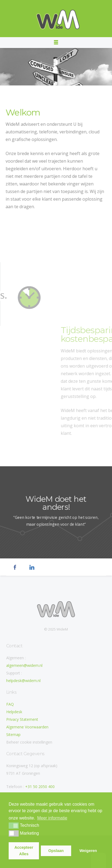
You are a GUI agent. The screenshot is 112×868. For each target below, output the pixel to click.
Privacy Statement (22, 719)
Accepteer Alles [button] (24, 851)
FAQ (10, 704)
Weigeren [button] (88, 851)
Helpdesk (14, 712)
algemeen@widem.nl (24, 665)
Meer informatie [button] (52, 818)
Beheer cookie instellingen (29, 742)
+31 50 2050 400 (40, 787)
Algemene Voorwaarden (27, 727)
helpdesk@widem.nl (23, 681)
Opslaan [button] (56, 851)
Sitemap (13, 734)
